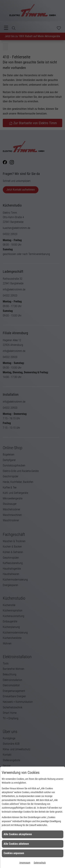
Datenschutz (40, 863)
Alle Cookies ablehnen (16, 844)
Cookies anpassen (14, 853)
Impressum (25, 863)
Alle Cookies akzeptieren (18, 834)
